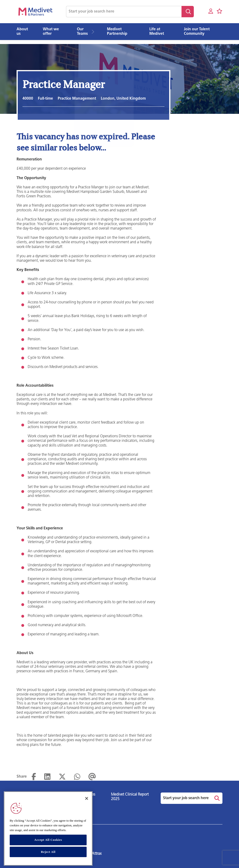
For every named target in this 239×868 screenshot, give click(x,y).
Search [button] (188, 12)
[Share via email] (92, 777)
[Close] (87, 798)
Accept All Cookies (48, 840)
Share (22, 777)
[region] (48, 828)
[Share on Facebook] (34, 777)
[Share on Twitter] (62, 777)
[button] (95, 32)
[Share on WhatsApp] (77, 777)
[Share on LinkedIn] (47, 777)
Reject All (48, 852)
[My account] (211, 11)
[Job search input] (124, 12)
